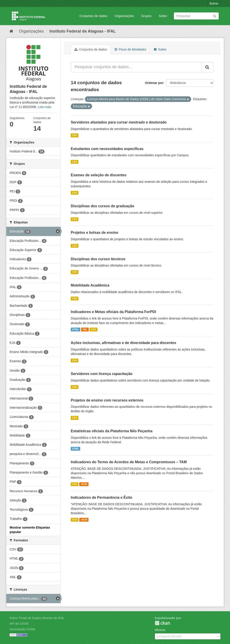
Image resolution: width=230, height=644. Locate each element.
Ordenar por (154, 83)
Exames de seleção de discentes (99, 175)
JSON (84, 484)
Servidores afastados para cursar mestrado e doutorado (119, 122)
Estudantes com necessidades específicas (107, 149)
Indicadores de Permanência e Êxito (102, 497)
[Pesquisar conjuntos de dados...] (136, 67)
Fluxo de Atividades (130, 49)
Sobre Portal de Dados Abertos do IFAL (37, 618)
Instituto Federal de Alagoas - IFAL (83, 31)
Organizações (124, 16)
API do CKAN (19, 624)
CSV (75, 135)
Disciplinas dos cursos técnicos (98, 259)
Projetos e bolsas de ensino (95, 233)
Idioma (160, 630)
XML (85, 329)
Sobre (163, 16)
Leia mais (44, 107)
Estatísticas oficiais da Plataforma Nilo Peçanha (112, 431)
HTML (75, 329)
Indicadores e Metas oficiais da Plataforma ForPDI (113, 312)
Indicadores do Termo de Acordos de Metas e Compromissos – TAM (129, 462)
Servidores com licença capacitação (102, 374)
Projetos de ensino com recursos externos (107, 400)
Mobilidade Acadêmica (90, 285)
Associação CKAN (22, 629)
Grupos (146, 16)
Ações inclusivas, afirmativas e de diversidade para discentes (124, 343)
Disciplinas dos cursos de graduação (103, 206)
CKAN (162, 623)
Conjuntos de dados (94, 16)
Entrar (214, 3)
